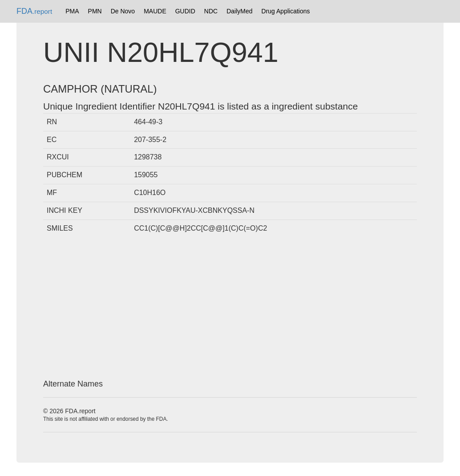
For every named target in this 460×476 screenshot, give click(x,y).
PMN (95, 11)
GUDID (185, 11)
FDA (34, 11)
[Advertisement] (230, 309)
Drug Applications (286, 11)
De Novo (123, 11)
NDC (211, 11)
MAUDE (155, 11)
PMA (72, 11)
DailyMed (239, 11)
